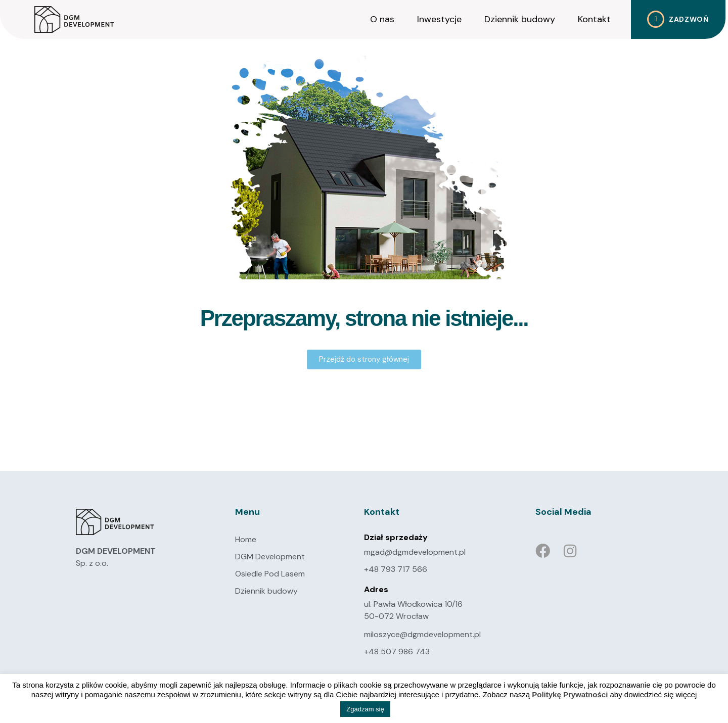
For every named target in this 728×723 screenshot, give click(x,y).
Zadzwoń (689, 19)
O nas (382, 19)
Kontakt (594, 19)
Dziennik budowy (520, 19)
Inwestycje (439, 19)
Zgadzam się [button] (365, 709)
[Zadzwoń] (656, 19)
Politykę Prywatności (570, 694)
